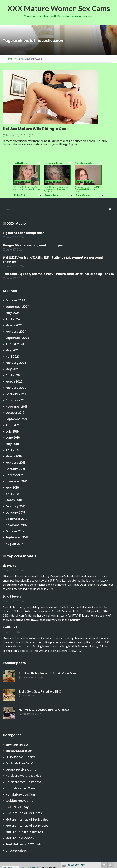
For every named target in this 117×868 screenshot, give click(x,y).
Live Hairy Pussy (17, 807)
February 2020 (16, 388)
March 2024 (14, 325)
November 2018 (17, 481)
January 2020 (16, 394)
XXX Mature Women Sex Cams (59, 8)
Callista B (10, 627)
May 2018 (12, 488)
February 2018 (16, 506)
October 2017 (15, 531)
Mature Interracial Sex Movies (27, 819)
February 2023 (16, 363)
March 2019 (14, 456)
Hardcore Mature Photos (23, 782)
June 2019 (13, 438)
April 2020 (13, 375)
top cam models (22, 556)
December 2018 (17, 475)
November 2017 (17, 525)
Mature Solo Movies (20, 838)
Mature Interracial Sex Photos (27, 826)
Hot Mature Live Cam (21, 795)
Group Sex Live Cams (21, 770)
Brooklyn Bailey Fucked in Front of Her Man (47, 673)
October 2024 (16, 300)
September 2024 (18, 307)
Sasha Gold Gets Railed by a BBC (40, 691)
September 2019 (17, 419)
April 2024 (13, 319)
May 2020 (13, 369)
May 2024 (13, 313)
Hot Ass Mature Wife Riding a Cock (36, 129)
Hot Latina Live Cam (20, 788)
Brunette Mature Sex (20, 757)
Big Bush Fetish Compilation (24, 233)
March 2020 (14, 382)
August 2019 (14, 425)
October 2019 (15, 413)
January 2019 (15, 469)
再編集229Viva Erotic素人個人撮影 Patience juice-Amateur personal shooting (53, 260)
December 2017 (16, 519)
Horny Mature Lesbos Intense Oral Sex (44, 709)
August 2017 (14, 544)
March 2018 (14, 500)
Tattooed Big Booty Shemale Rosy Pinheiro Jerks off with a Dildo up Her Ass (58, 274)
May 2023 (13, 350)
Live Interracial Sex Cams (24, 813)
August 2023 (15, 344)
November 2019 (17, 407)
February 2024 (16, 332)
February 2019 (16, 463)
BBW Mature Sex (17, 745)
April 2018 (12, 494)
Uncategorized (16, 851)
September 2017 (17, 537)
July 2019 (12, 431)
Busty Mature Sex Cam (22, 763)
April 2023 (13, 357)
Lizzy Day (9, 566)
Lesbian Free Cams (19, 801)
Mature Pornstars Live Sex (24, 832)
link (114, 810)
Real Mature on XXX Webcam (27, 844)
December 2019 (17, 400)
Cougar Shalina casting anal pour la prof (34, 245)
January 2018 (15, 513)
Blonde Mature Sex (19, 751)
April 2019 (12, 450)
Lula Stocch (12, 597)
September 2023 (17, 338)
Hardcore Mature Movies (23, 776)
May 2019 (12, 444)
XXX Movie (17, 223)
